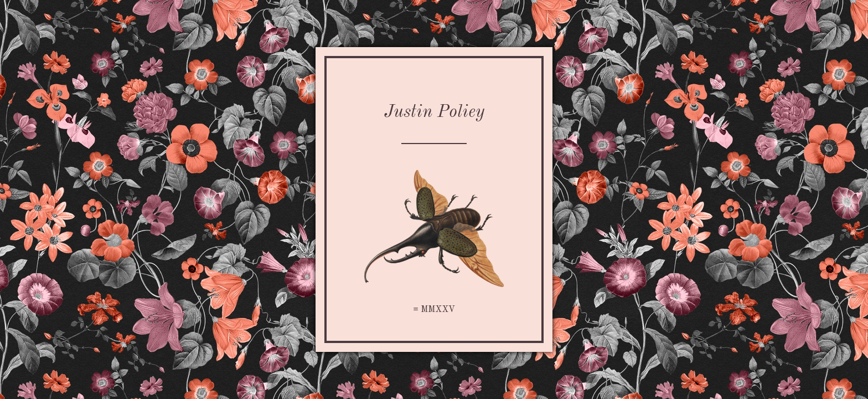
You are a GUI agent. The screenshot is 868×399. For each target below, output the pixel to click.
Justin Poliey (434, 112)
